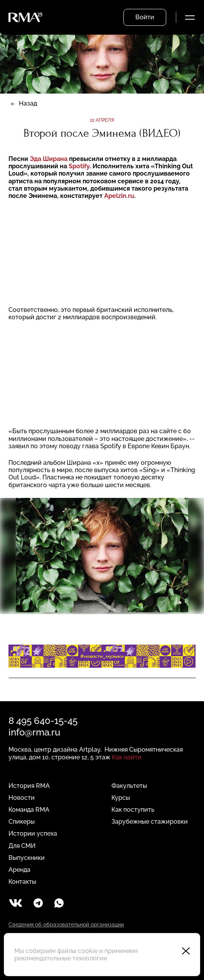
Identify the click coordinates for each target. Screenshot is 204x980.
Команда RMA (29, 810)
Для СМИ (22, 846)
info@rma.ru (34, 732)
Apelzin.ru (119, 196)
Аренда (19, 870)
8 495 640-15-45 (43, 721)
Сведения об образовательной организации (66, 925)
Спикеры (22, 822)
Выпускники (27, 858)
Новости (22, 798)
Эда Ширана (49, 159)
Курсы (121, 798)
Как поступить (133, 810)
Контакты (22, 882)
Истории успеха (33, 833)
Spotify (79, 166)
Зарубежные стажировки (150, 822)
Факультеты (129, 786)
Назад (28, 103)
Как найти (127, 757)
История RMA (29, 786)
